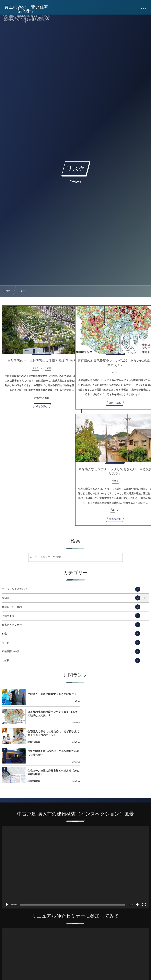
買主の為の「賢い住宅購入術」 (27, 9)
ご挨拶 (71, 660)
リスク (71, 643)
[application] (75, 828)
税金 (71, 634)
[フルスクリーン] (144, 865)
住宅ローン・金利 (71, 607)
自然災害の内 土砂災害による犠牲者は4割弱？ (39, 361)
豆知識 (71, 598)
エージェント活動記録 (71, 589)
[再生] (7, 865)
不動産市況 (71, 616)
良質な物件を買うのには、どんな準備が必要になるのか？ (124, 714)
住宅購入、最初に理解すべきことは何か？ (49, 694)
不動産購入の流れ (71, 651)
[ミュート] (138, 865)
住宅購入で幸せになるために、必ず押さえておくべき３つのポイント (51, 714)
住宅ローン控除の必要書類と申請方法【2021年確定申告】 (49, 733)
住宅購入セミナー (71, 625)
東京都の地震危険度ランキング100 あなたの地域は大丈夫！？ (124, 694)
